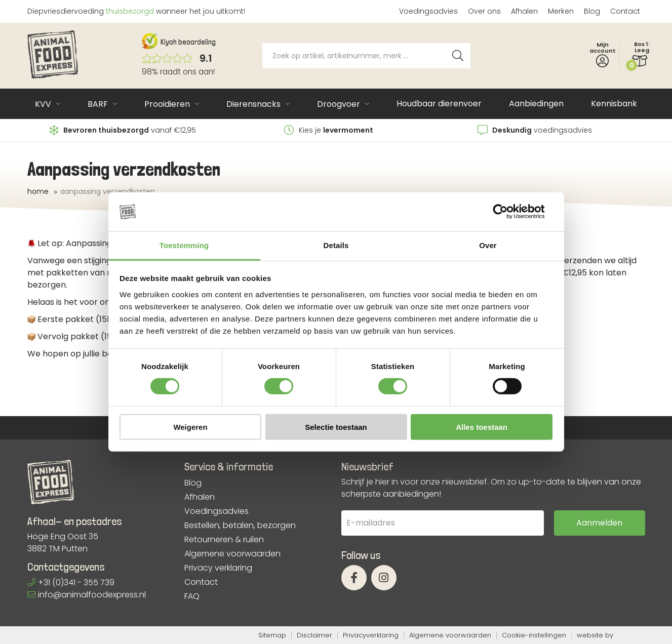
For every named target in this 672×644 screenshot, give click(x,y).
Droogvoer (339, 104)
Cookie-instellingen (534, 635)
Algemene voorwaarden (232, 554)
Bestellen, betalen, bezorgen (240, 526)
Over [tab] (488, 245)
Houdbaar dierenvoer (439, 104)
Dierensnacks (253, 104)
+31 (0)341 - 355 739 (71, 582)
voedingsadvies (535, 130)
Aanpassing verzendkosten (108, 191)
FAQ (192, 596)
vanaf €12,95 (123, 130)
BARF (98, 104)
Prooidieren (167, 104)
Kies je (329, 130)
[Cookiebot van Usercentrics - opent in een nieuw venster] (508, 212)
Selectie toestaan (336, 427)
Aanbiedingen (536, 104)
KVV (43, 104)
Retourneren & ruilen (224, 540)
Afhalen (524, 11)
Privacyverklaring (371, 635)
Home (38, 191)
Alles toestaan (482, 427)
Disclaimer (314, 635)
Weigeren (190, 427)
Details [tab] (336, 245)
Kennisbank (614, 104)
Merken (561, 11)
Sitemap (272, 635)
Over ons (484, 11)
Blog (592, 11)
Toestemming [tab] (184, 245)
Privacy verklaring (218, 568)
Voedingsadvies (428, 11)
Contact (625, 11)
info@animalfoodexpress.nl (87, 595)
